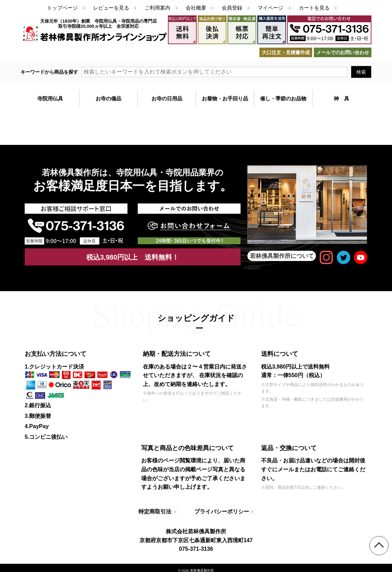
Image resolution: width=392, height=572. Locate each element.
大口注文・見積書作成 (286, 52)
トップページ (62, 8)
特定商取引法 (157, 509)
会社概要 (196, 8)
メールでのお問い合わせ (343, 52)
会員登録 (232, 8)
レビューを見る (111, 8)
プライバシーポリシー (217, 509)
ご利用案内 (157, 8)
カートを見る (314, 8)
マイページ (271, 8)
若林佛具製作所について (282, 256)
